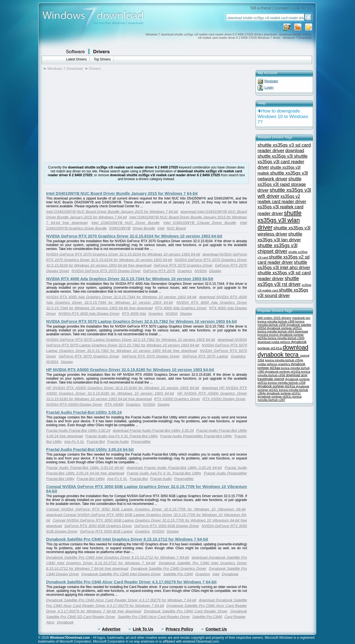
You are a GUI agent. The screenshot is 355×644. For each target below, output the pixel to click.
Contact (282, 8)
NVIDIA (201, 271)
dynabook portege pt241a (277, 386)
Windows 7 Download (65, 69)
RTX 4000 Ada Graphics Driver (181, 308)
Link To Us (302, 8)
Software (75, 52)
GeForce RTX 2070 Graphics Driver (183, 265)
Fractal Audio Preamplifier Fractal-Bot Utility (196, 436)
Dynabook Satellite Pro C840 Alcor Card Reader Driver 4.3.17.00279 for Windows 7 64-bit (131, 582)
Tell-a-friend (261, 8)
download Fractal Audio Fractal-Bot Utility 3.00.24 (153, 430)
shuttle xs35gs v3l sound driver (283, 293)
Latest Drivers (77, 59)
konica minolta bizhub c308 (277, 321)
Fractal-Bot (96, 442)
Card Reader (235, 617)
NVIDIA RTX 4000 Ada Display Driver (89, 314)
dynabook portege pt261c (275, 397)
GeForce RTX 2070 (159, 271)
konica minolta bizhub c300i (286, 338)
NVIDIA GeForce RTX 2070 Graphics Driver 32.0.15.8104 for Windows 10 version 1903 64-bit (134, 236)
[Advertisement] (90, 117)
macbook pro (301, 318)
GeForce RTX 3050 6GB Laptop (106, 531)
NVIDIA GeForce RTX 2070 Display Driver (106, 271)
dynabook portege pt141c (284, 393)
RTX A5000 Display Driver (224, 399)
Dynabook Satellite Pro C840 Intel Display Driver (121, 574)
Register (272, 81)
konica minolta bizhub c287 (280, 398)
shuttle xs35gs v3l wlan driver (280, 220)
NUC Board (176, 228)
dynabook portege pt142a (283, 372)
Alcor (50, 622)
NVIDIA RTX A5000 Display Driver (74, 404)
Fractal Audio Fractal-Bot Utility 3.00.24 (84, 412)
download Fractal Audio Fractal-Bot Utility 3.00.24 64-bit (174, 468)
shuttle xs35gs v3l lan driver (280, 237)
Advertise (111, 629)
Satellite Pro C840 (178, 574)
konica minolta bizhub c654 (276, 331)
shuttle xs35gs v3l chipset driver (278, 248)
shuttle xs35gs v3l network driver (283, 176)
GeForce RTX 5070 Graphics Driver (89, 356)
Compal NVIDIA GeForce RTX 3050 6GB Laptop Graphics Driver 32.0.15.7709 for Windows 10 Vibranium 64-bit (146, 509)
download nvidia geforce (274, 342)
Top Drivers (102, 59)
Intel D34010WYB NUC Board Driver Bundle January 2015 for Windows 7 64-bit (122, 193)
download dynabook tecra (283, 351)
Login (269, 87)
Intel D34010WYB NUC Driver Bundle (125, 223)
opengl (279, 379)
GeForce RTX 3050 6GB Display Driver (167, 526)
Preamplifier (141, 442)
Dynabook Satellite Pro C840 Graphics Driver (169, 568)
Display (215, 271)
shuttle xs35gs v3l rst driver (279, 281)
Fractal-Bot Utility (91, 479)
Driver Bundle (144, 228)
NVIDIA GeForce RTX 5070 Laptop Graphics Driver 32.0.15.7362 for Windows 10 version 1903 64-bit (142, 321)
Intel (161, 228)
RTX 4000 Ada (134, 314)
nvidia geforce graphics (274, 364)
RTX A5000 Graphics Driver (177, 399)
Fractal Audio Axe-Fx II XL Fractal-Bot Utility (122, 436)
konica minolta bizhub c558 (281, 323)
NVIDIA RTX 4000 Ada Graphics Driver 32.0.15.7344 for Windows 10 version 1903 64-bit (130, 279)
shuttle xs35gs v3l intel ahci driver (284, 265)
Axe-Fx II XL (74, 442)
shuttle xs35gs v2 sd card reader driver (284, 260)
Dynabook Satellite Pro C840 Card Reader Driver (186, 611)
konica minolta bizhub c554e (284, 360)
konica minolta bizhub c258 (286, 383)
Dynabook (230, 574)
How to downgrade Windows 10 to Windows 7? (283, 117)
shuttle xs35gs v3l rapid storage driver (282, 184)
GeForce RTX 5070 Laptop (205, 356)
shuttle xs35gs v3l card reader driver (283, 162)
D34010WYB (120, 228)
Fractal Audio (118, 442)
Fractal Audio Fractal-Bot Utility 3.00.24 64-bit (90, 449)
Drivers (102, 52)
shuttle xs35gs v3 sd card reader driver (284, 148)
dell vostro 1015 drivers (274, 318)
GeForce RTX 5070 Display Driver (151, 356)
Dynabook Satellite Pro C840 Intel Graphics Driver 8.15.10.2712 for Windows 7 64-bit (127, 539)
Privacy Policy (179, 629)
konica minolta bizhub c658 (284, 373)
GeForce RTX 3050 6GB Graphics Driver (98, 526)
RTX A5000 (114, 404)
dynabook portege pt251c (284, 328)
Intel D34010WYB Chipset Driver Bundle (200, 223)
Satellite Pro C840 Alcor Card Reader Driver (154, 617)
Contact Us (216, 629)
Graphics (185, 271)
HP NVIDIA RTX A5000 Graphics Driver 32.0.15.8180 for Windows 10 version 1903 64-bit (130, 370)
